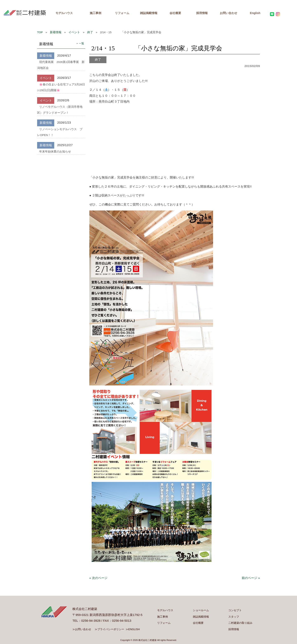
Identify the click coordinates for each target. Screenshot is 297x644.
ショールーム (201, 610)
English (255, 13)
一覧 (81, 43)
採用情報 (202, 13)
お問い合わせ (229, 13)
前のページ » (251, 578)
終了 (90, 32)
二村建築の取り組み (240, 623)
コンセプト (235, 610)
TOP (40, 32)
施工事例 (95, 13)
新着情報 (56, 32)
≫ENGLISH (133, 629)
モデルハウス (64, 13)
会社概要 (175, 13)
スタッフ (234, 617)
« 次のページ (98, 578)
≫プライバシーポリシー (109, 629)
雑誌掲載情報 (149, 13)
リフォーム (122, 13)
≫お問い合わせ (82, 629)
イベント (74, 32)
